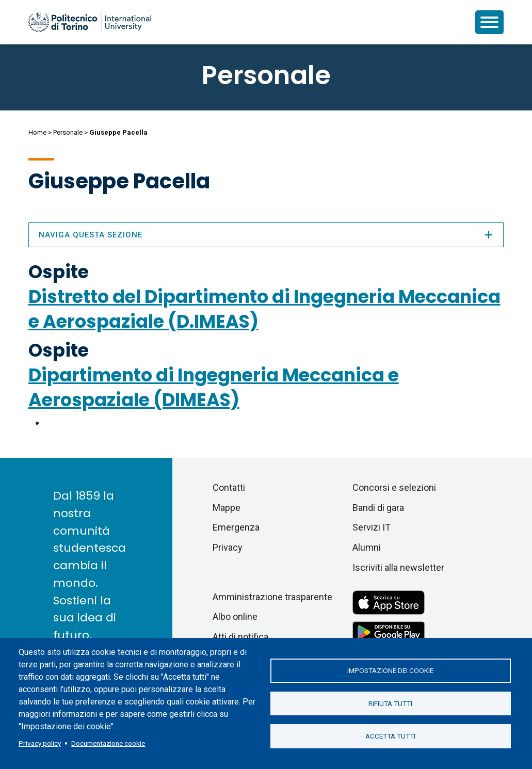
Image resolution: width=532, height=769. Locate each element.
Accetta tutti (390, 737)
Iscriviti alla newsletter (398, 567)
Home (37, 132)
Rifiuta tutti (390, 703)
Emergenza (236, 527)
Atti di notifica (240, 637)
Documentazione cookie (108, 743)
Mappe (227, 508)
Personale (68, 132)
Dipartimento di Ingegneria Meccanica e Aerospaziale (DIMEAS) (214, 387)
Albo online (235, 616)
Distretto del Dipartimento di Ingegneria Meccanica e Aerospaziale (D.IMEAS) (264, 309)
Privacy (228, 547)
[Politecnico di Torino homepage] (90, 22)
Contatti (229, 487)
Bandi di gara (378, 508)
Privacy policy (40, 743)
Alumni (367, 547)
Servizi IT (372, 527)
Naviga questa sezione (266, 235)
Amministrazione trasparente (272, 597)
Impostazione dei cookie (390, 670)
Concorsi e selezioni (394, 487)
